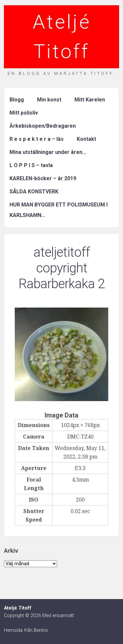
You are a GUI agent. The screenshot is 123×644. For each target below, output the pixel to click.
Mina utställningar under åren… (48, 152)
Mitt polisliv (24, 113)
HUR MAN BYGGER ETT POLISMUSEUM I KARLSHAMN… (59, 210)
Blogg (17, 100)
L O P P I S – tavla (31, 165)
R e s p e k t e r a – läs (37, 139)
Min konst (49, 100)
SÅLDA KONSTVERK (34, 192)
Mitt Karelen (90, 100)
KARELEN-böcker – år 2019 (43, 178)
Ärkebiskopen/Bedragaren (43, 126)
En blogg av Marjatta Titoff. (62, 73)
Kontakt (86, 139)
